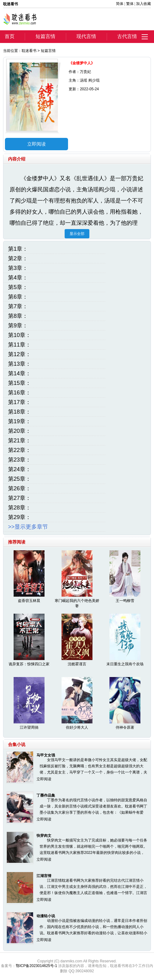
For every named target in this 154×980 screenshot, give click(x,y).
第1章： (18, 249)
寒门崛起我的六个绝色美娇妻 (77, 603)
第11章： (19, 345)
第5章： (18, 287)
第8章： (18, 316)
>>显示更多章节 (28, 527)
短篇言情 (45, 36)
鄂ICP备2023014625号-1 (36, 966)
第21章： (19, 441)
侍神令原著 (125, 727)
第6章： (18, 297)
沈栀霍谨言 (77, 664)
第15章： (19, 383)
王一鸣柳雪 (125, 601)
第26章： (19, 488)
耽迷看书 (29, 51)
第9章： (18, 326)
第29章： (19, 517)
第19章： (19, 421)
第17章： (19, 402)
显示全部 (77, 234)
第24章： (19, 469)
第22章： (19, 450)
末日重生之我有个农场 (125, 664)
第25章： (19, 479)
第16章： (19, 393)
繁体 (130, 4)
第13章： (19, 364)
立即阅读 (36, 144)
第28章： (19, 508)
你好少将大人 (77, 727)
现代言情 (86, 36)
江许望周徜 (29, 727)
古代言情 (127, 36)
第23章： (19, 460)
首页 (10, 36)
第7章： (18, 306)
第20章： (19, 431)
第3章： (18, 268)
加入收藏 (143, 4)
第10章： (19, 335)
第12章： (19, 354)
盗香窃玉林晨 (29, 601)
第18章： (19, 412)
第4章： (18, 278)
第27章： (19, 498)
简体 (120, 4)
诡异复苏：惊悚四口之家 (29, 664)
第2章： (18, 258)
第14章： (19, 373)
